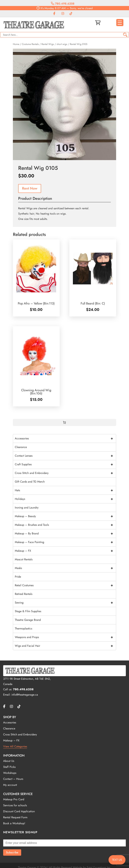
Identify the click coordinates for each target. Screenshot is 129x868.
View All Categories (15, 746)
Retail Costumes (65, 585)
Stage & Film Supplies (28, 611)
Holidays (65, 499)
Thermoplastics (23, 628)
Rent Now (30, 188)
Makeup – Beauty (65, 516)
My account (10, 785)
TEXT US (117, 860)
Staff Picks (9, 767)
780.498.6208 (63, 4)
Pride (18, 577)
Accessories (65, 438)
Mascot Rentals (24, 559)
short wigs (62, 44)
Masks (65, 568)
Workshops (10, 773)
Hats (65, 490)
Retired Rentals (24, 594)
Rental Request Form (15, 817)
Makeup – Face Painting (65, 542)
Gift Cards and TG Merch (30, 482)
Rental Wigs (48, 44)
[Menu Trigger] (120, 23)
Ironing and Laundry (27, 508)
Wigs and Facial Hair (65, 646)
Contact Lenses (65, 456)
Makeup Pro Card (14, 799)
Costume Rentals (30, 44)
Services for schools (15, 805)
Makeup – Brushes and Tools (65, 525)
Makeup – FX (65, 551)
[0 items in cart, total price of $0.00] (64, 422)
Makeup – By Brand (65, 534)
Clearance (21, 447)
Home (16, 44)
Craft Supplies (65, 464)
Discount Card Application (19, 811)
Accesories (10, 722)
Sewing (65, 603)
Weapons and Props (65, 637)
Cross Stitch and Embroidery (65, 473)
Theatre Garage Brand (28, 620)
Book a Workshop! (14, 823)
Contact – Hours (13, 779)
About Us (9, 761)
